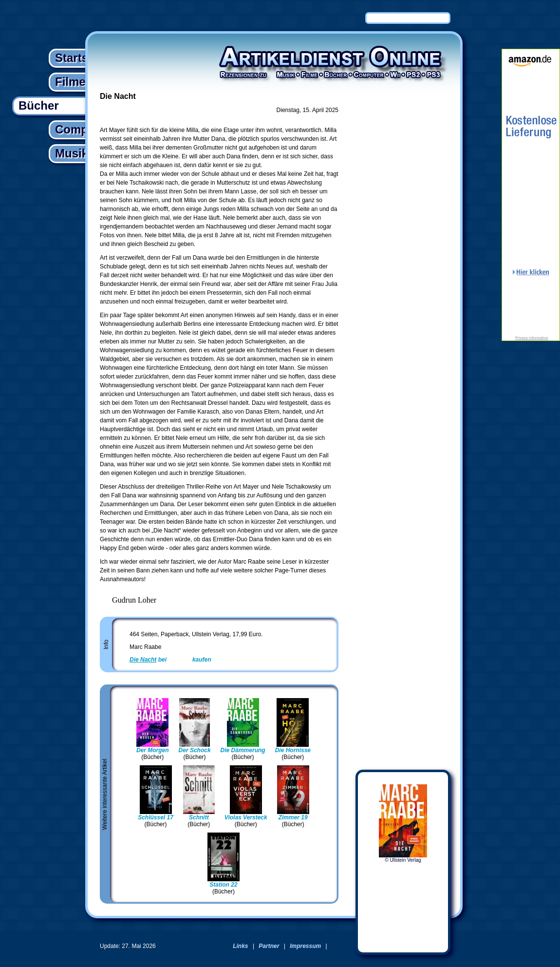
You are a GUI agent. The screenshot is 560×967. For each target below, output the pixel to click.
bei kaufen (170, 660)
